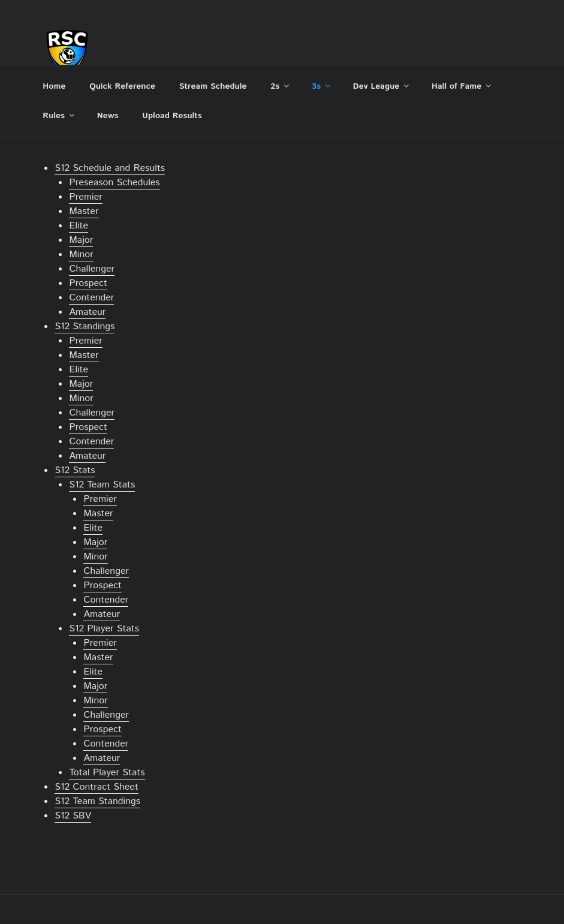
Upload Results (172, 116)
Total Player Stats (107, 773)
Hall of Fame (462, 86)
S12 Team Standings (97, 801)
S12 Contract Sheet (96, 787)
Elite (79, 226)
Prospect (88, 283)
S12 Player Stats (104, 629)
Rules (59, 116)
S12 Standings (85, 326)
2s (281, 86)
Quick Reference (122, 86)
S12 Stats (75, 470)
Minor (81, 255)
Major (81, 240)
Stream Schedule (213, 86)
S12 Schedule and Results (110, 168)
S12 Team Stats (102, 485)
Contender (91, 298)
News (108, 116)
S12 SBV (73, 816)
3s (322, 86)
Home (54, 86)
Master (84, 211)
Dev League (382, 86)
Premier (85, 197)
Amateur (87, 312)
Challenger (92, 269)
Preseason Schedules (114, 183)
